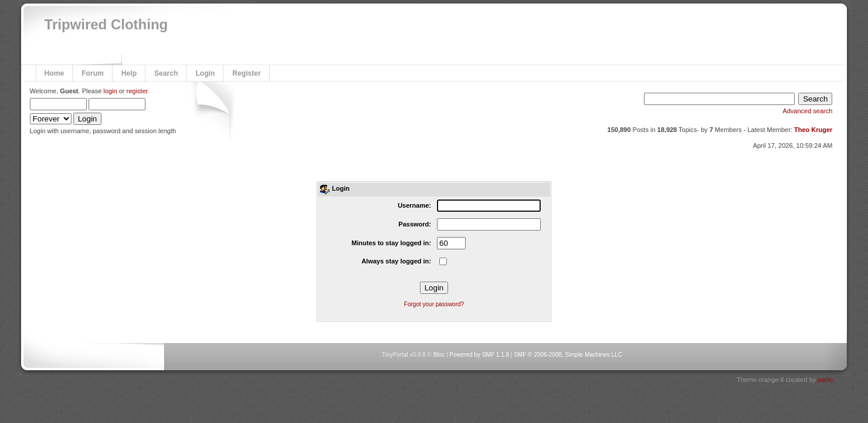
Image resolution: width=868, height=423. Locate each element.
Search (166, 73)
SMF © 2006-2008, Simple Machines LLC (568, 355)
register (137, 91)
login (110, 91)
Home (55, 73)
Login (205, 73)
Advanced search (807, 111)
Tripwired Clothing (106, 24)
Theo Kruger (813, 130)
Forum (93, 73)
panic (825, 380)
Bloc (439, 355)
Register (246, 73)
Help (129, 73)
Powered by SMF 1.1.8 (479, 355)
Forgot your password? (434, 304)
